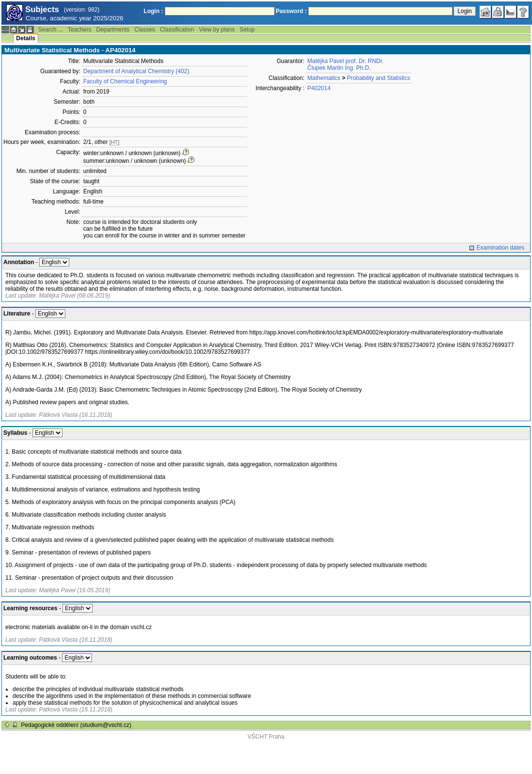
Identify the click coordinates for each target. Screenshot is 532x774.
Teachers (80, 30)
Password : (291, 11)
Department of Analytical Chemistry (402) (136, 71)
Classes (145, 30)
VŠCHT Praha (266, 737)
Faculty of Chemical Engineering (125, 81)
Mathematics (324, 78)
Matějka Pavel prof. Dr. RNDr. (345, 61)
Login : (154, 11)
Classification (177, 30)
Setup (247, 30)
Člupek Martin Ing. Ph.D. (339, 68)
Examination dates (500, 248)
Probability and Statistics (379, 78)
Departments (113, 30)
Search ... (50, 30)
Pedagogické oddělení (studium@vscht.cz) (76, 725)
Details (25, 38)
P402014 (319, 88)
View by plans (217, 30)
